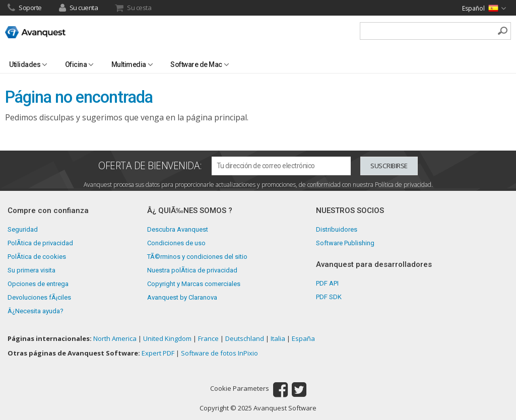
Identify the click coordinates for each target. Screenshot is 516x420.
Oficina (76, 64)
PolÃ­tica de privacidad (40, 243)
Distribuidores (337, 229)
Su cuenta (79, 8)
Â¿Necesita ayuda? (36, 311)
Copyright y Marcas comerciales (194, 284)
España (303, 338)
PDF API (327, 283)
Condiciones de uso (176, 243)
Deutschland (245, 338)
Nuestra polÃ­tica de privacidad (192, 270)
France (208, 338)
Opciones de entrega (38, 284)
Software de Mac (196, 64)
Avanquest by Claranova (182, 297)
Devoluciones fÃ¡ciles (39, 297)
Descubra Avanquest (178, 229)
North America (115, 338)
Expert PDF (158, 353)
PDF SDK (329, 297)
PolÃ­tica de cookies (37, 257)
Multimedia (129, 64)
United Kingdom (167, 338)
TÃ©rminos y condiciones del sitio (197, 257)
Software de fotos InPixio (219, 353)
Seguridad (23, 229)
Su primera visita (31, 270)
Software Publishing (345, 243)
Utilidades (25, 64)
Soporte (25, 8)
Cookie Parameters (240, 389)
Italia (278, 338)
